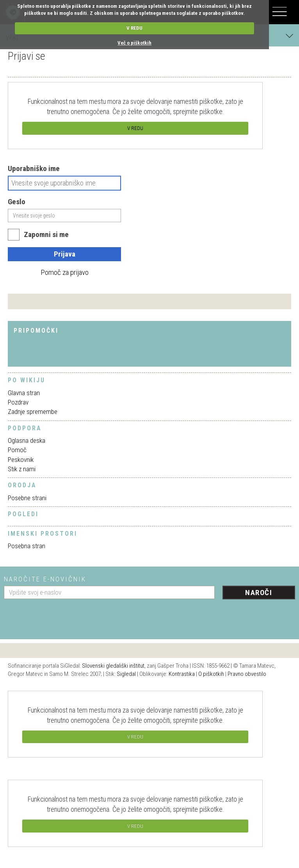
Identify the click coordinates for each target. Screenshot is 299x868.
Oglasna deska (27, 440)
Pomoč (17, 450)
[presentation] (63, 616)
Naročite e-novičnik (45, 579)
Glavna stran (24, 393)
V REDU (134, 28)
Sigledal (126, 674)
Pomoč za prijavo (65, 272)
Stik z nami (22, 469)
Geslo (17, 202)
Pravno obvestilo (247, 674)
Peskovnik (21, 460)
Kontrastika (182, 674)
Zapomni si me (46, 234)
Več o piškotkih (134, 43)
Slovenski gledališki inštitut (113, 666)
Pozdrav (18, 402)
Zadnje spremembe (33, 412)
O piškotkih (211, 674)
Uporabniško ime (34, 168)
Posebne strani (27, 498)
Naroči (259, 593)
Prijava (65, 254)
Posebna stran (27, 546)
